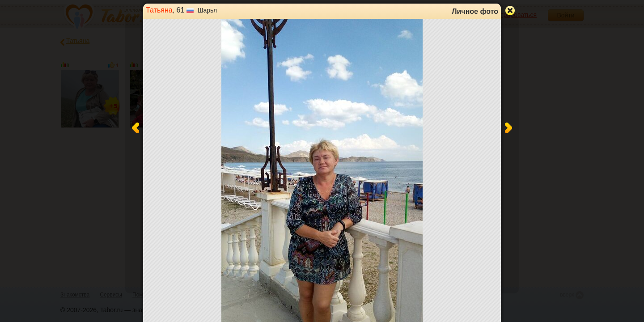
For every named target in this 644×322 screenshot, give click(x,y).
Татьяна (159, 10)
